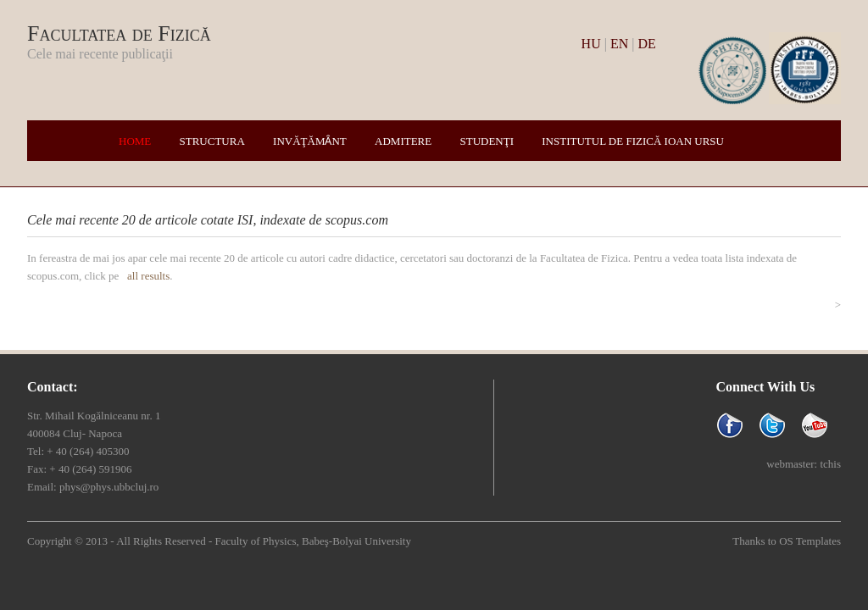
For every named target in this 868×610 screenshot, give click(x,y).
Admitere (403, 141)
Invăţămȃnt (310, 141)
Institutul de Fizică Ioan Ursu (633, 141)
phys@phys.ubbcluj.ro (109, 487)
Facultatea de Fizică (119, 33)
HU (591, 44)
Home (135, 141)
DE (646, 44)
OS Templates (810, 541)
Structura (212, 141)
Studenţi (487, 141)
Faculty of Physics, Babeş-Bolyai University (312, 541)
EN (619, 44)
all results (148, 276)
